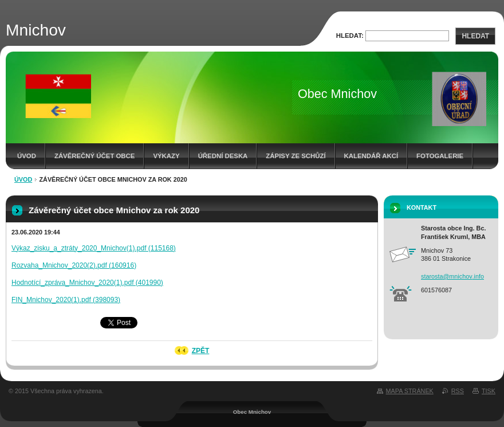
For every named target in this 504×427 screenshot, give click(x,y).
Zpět (201, 351)
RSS (458, 391)
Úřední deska (223, 156)
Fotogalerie (440, 156)
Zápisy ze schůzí (296, 156)
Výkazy (166, 156)
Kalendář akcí (371, 156)
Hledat (475, 36)
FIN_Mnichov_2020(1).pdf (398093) (66, 300)
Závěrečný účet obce (95, 156)
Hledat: (350, 36)
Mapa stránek (410, 391)
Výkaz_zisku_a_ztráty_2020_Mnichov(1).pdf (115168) (94, 248)
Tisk (489, 391)
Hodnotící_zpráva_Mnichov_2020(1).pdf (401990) (87, 283)
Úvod (27, 156)
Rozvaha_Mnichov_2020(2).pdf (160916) (74, 265)
